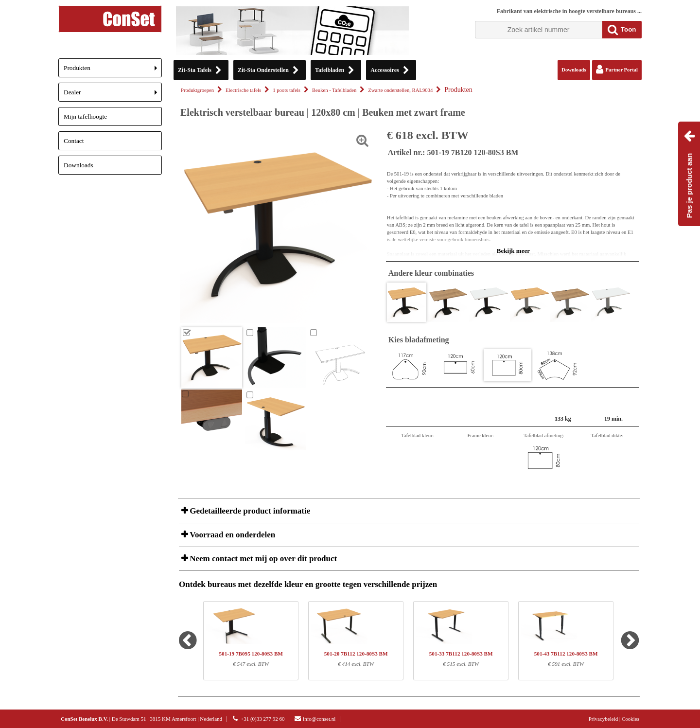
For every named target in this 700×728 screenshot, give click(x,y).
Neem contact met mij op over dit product (262, 559)
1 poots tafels (287, 90)
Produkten (113, 71)
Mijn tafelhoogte (85, 116)
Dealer (113, 95)
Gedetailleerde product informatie (249, 511)
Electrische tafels (243, 90)
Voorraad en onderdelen (231, 535)
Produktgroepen (197, 90)
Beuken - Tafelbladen (334, 90)
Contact (74, 141)
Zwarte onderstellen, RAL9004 (400, 90)
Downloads (79, 165)
